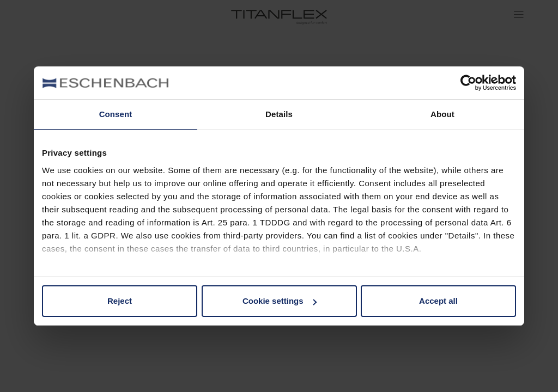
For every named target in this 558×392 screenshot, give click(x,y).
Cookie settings (280, 301)
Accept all (438, 301)
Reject (120, 301)
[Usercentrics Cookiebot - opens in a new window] (468, 83)
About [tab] (442, 114)
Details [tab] (279, 114)
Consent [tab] (116, 114)
